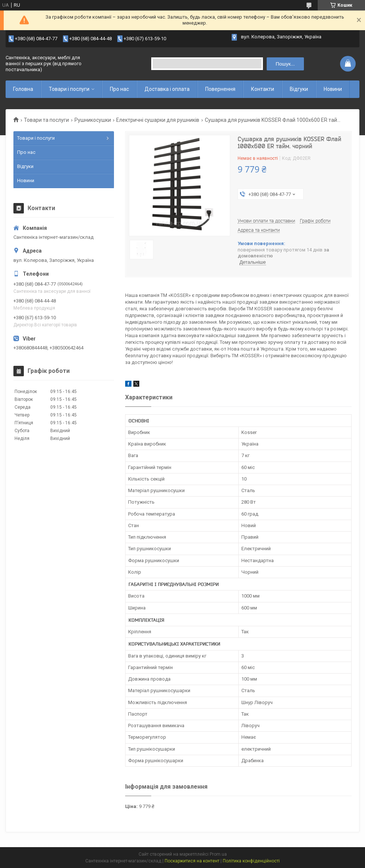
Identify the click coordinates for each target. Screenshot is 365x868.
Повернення (220, 89)
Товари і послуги (69, 89)
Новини (333, 89)
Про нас (119, 89)
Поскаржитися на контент (192, 861)
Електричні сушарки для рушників (158, 120)
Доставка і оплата (167, 89)
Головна (23, 89)
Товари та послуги (46, 120)
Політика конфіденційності (251, 861)
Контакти (263, 89)
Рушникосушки (93, 120)
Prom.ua (218, 854)
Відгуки (299, 89)
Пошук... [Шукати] (285, 64)
